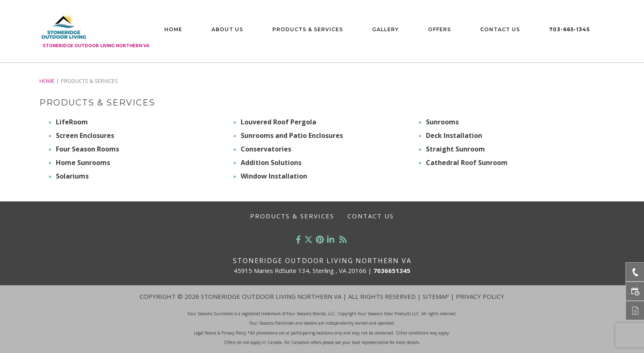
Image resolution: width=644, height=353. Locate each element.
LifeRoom (72, 122)
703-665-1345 (569, 29)
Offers (439, 29)
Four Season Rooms (87, 149)
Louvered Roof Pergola (278, 122)
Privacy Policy (480, 296)
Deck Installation (454, 135)
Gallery (385, 29)
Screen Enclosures (85, 135)
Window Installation (274, 176)
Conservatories (266, 149)
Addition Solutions (271, 163)
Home (173, 29)
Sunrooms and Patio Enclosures (292, 135)
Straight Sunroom (455, 149)
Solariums (72, 176)
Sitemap (436, 296)
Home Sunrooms (83, 163)
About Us (227, 29)
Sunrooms (442, 122)
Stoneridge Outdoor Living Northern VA (96, 46)
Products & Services (308, 29)
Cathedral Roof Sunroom (467, 163)
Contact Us (500, 29)
